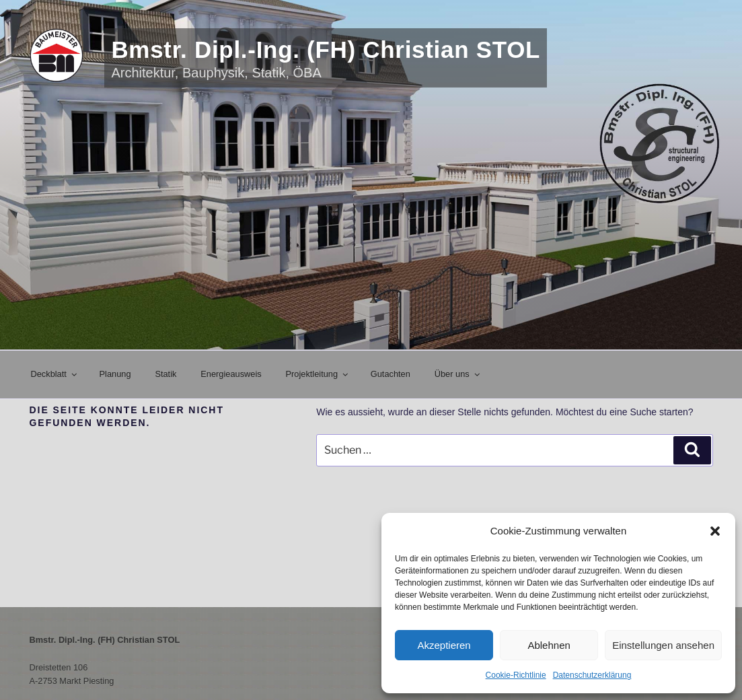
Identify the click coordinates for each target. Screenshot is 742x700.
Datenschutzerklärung (592, 675)
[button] (715, 531)
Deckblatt (55, 374)
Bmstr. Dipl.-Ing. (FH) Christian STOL (326, 49)
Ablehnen (549, 645)
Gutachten (391, 374)
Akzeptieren (444, 645)
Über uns (458, 374)
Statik (165, 374)
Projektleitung (318, 374)
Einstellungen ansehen (663, 645)
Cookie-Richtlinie (516, 675)
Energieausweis (231, 374)
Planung (115, 374)
